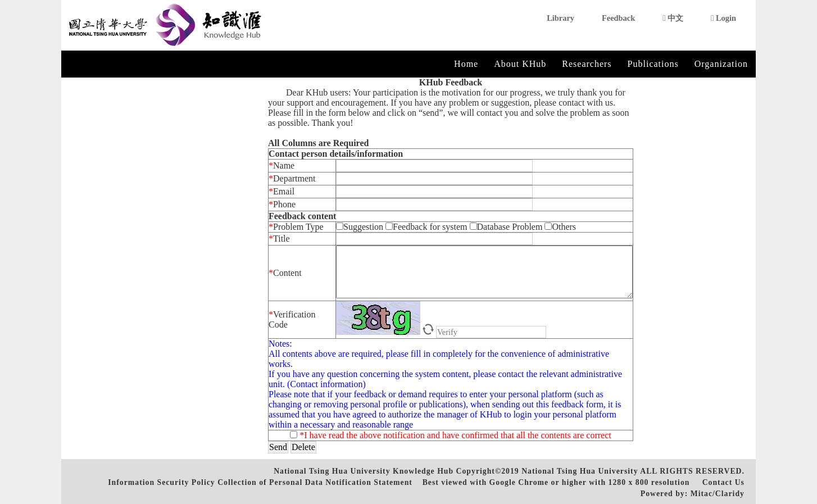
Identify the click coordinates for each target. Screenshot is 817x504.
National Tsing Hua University (580, 471)
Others (560, 227)
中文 (673, 18)
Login (723, 18)
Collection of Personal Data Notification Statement (315, 482)
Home (466, 64)
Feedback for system (426, 227)
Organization (721, 64)
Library (560, 18)
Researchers (587, 64)
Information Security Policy (161, 482)
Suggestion (361, 227)
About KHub (520, 64)
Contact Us (723, 482)
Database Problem (507, 227)
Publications (653, 64)
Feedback (618, 18)
